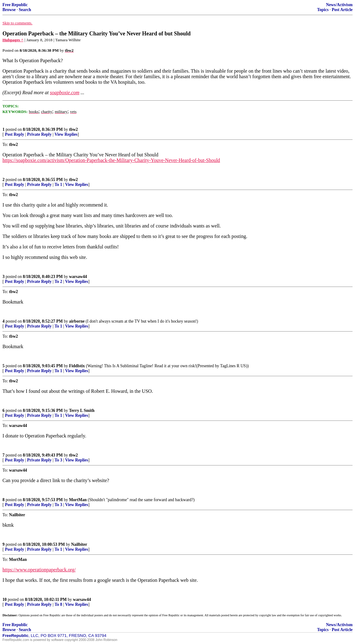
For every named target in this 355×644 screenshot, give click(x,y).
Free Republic (15, 5)
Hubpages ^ (13, 40)
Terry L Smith (82, 411)
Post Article (342, 10)
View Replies (66, 134)
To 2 (58, 282)
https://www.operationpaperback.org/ (39, 570)
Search (25, 10)
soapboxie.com (65, 93)
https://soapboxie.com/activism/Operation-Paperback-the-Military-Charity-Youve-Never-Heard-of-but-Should (111, 160)
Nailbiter (79, 544)
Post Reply (14, 134)
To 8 (58, 604)
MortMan (78, 500)
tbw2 (73, 129)
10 (5, 600)
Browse (9, 10)
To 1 (58, 185)
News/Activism (339, 5)
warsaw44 (78, 277)
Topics (323, 10)
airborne (77, 321)
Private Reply (39, 134)
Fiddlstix (77, 366)
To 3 (58, 460)
